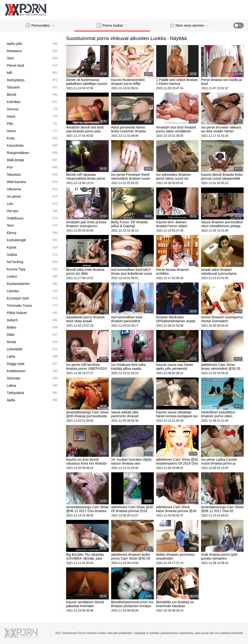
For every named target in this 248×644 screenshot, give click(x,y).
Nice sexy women (189, 25)
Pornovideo (40, 25)
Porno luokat (112, 25)
